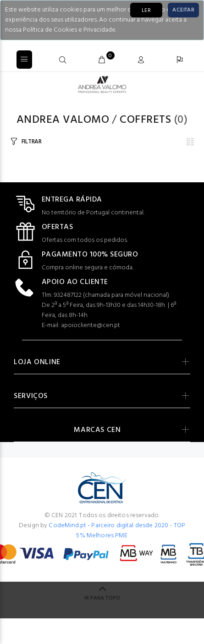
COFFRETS (145, 120)
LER (146, 11)
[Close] (183, 10)
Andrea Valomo (63, 120)
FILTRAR (32, 142)
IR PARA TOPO (102, 598)
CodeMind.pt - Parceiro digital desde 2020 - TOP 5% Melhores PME (117, 531)
